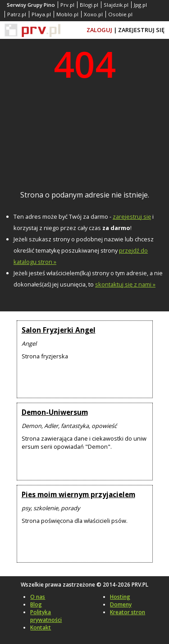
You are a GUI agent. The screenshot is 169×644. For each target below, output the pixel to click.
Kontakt (41, 628)
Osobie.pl (120, 14)
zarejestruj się (132, 216)
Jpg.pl (140, 5)
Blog (36, 604)
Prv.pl (67, 5)
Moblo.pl (67, 14)
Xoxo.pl (93, 14)
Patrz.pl (17, 14)
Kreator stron (128, 612)
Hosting (120, 597)
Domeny (121, 604)
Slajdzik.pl (116, 5)
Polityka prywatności (46, 616)
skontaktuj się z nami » (125, 284)
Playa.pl (41, 14)
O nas (38, 597)
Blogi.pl (89, 5)
